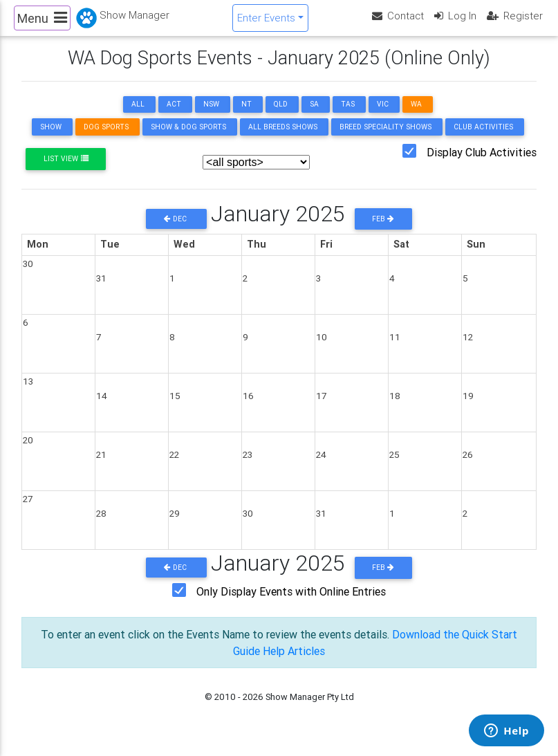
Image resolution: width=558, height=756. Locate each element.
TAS (348, 116)
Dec (176, 230)
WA (416, 116)
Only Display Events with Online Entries (291, 602)
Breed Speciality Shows (385, 139)
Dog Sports (106, 139)
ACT (174, 116)
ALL (138, 116)
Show (51, 139)
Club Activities (483, 139)
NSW (211, 116)
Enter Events (266, 23)
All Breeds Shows (283, 139)
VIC (383, 116)
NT (247, 116)
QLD (281, 116)
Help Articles (294, 662)
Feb (383, 230)
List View (66, 170)
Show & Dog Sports (188, 139)
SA (314, 116)
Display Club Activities (482, 164)
